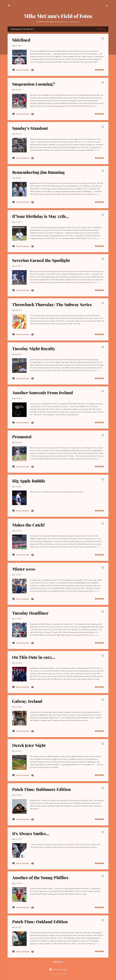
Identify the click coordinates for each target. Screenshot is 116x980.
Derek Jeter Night (29, 745)
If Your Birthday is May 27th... (41, 216)
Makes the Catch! (28, 525)
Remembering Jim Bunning (38, 172)
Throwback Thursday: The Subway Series (52, 304)
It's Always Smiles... (31, 833)
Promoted (22, 437)
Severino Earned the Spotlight (41, 260)
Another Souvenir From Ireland (43, 393)
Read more (99, 70)
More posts (58, 962)
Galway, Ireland (27, 701)
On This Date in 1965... (34, 657)
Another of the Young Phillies (40, 877)
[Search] (107, 6)
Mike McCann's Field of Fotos (58, 16)
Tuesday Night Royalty (34, 348)
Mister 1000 (24, 569)
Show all (101, 29)
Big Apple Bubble (29, 481)
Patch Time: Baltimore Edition (41, 789)
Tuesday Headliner (30, 613)
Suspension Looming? (34, 84)
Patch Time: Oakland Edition (40, 921)
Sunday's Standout (30, 128)
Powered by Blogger (58, 970)
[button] (103, 39)
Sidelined (21, 40)
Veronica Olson (63, 974)
